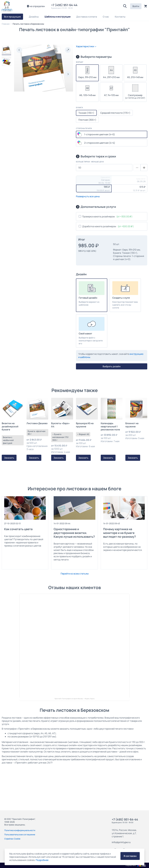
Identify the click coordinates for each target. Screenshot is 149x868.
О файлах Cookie (12, 839)
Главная (6, 24)
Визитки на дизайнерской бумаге (10, 426)
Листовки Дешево (37, 423)
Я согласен (130, 856)
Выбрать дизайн (112, 366)
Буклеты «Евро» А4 (60, 425)
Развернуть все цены (88, 196)
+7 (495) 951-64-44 (65, 5)
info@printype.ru (121, 842)
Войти (136, 6)
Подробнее (42, 860)
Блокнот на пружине (132, 425)
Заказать (9, 458)
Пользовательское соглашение (20, 834)
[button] (125, 6)
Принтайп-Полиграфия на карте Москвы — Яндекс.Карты (74, 699)
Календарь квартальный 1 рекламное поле (110, 426)
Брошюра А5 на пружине (85, 425)
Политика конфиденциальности (20, 830)
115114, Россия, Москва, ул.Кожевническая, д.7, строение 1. (124, 833)
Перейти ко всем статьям (75, 574)
